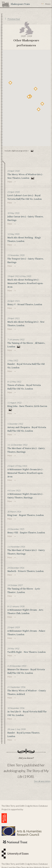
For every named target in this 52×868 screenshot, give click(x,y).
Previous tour (14, 19)
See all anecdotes (42, 781)
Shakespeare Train (20, 4)
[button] (39, 109)
